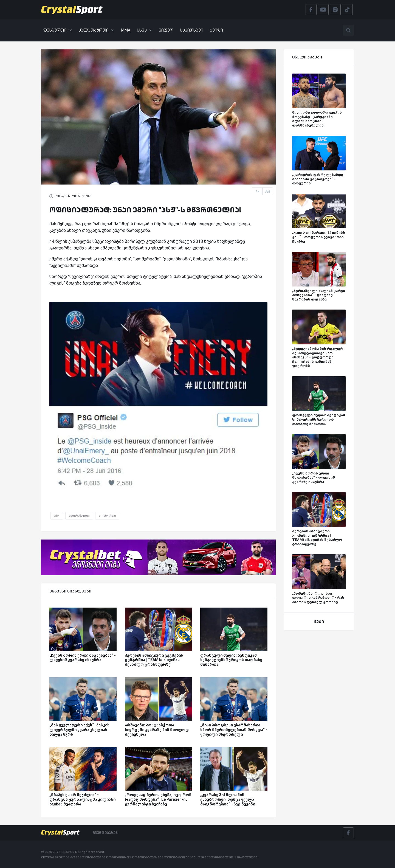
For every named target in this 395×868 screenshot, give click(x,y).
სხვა (145, 30)
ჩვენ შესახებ (105, 833)
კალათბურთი (96, 30)
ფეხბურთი (58, 30)
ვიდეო (166, 30)
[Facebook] (348, 833)
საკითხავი (192, 30)
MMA (125, 30)
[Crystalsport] (72, 10)
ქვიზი (216, 30)
